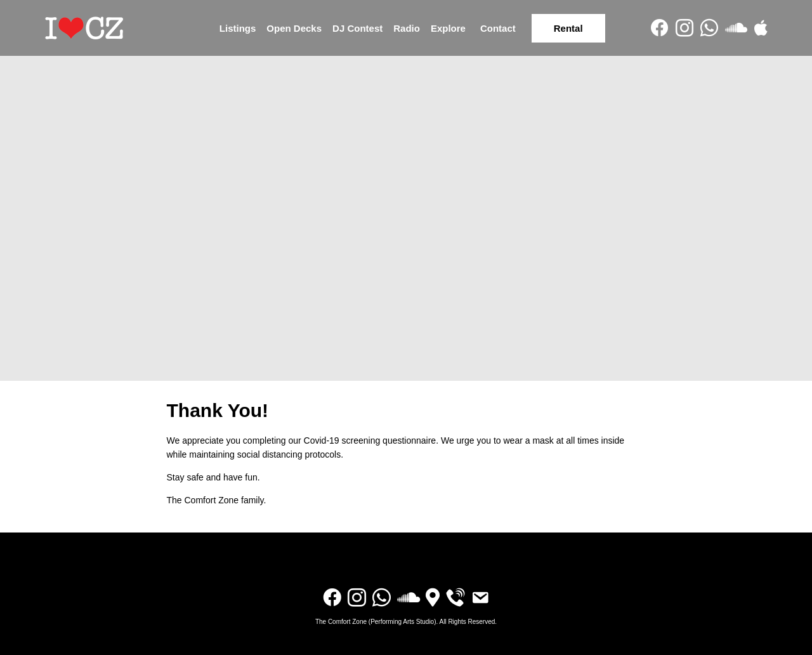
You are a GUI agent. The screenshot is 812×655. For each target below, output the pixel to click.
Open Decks (294, 28)
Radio (407, 28)
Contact (498, 28)
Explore (448, 28)
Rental (568, 28)
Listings (238, 28)
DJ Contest (357, 28)
